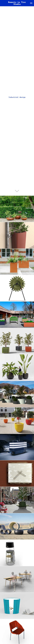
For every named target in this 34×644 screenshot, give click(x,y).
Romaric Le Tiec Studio (18, 3)
